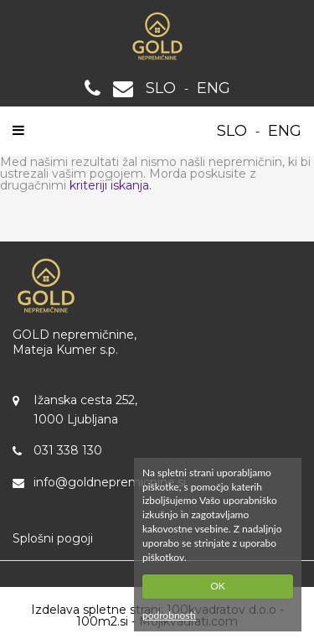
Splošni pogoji (53, 538)
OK (218, 586)
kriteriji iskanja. (111, 185)
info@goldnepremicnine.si (110, 482)
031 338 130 (68, 450)
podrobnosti (169, 615)
